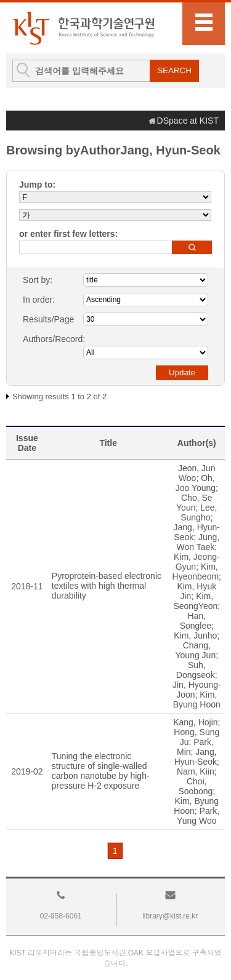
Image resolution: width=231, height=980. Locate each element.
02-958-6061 (61, 916)
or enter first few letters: (68, 234)
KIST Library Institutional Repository (83, 28)
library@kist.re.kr (170, 916)
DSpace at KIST (188, 121)
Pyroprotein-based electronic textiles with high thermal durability (107, 586)
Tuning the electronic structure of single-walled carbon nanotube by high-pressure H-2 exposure (101, 771)
